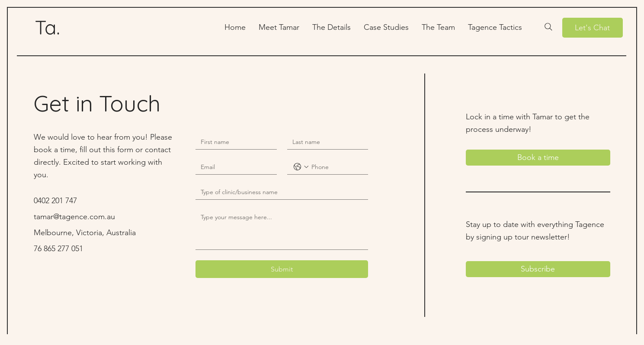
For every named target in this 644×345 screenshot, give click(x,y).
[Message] (282, 230)
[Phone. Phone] (336, 167)
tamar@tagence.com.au (74, 217)
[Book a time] (538, 158)
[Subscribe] (538, 269)
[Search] (548, 27)
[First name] (233, 142)
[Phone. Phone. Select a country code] (301, 167)
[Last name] (325, 142)
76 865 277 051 (58, 249)
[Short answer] (279, 192)
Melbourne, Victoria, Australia (85, 233)
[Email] (233, 167)
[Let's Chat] (593, 28)
